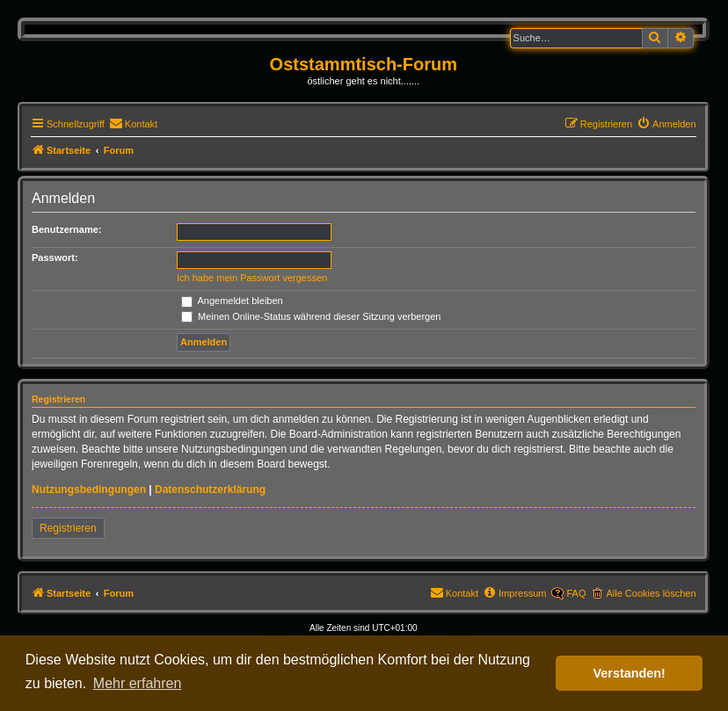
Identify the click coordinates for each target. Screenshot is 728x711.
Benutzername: (66, 229)
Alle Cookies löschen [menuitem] (651, 593)
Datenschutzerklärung (210, 490)
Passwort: (55, 258)
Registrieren (68, 528)
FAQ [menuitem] (576, 593)
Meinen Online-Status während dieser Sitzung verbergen (311, 316)
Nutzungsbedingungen (89, 490)
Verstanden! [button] (630, 673)
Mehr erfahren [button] (138, 683)
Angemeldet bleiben (232, 301)
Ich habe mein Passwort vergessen (252, 278)
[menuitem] (133, 124)
